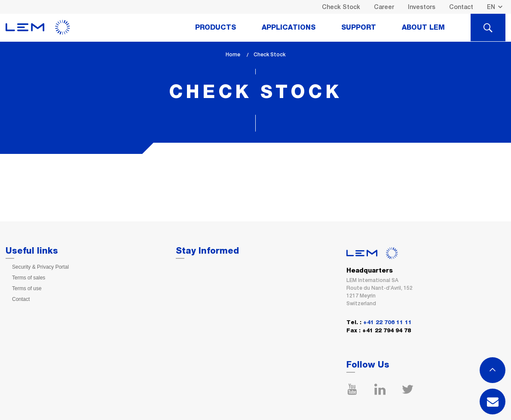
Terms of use (27, 288)
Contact (461, 7)
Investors (422, 7)
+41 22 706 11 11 (387, 323)
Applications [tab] (289, 28)
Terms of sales (29, 278)
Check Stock (341, 7)
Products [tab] (216, 28)
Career (384, 7)
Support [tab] (359, 28)
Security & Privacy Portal (40, 267)
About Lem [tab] (423, 28)
